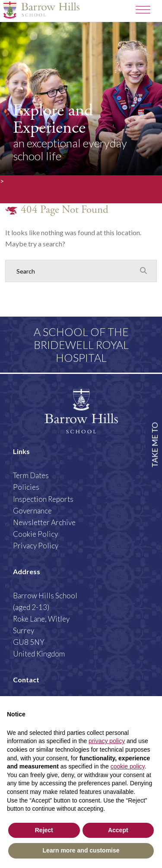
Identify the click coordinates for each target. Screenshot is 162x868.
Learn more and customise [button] (81, 850)
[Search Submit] (143, 271)
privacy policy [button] (107, 741)
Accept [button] (118, 830)
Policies (26, 487)
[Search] (72, 271)
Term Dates (31, 475)
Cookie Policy (35, 534)
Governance (32, 511)
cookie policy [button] (128, 766)
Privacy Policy (36, 546)
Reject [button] (44, 830)
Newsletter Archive (44, 522)
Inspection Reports (43, 499)
